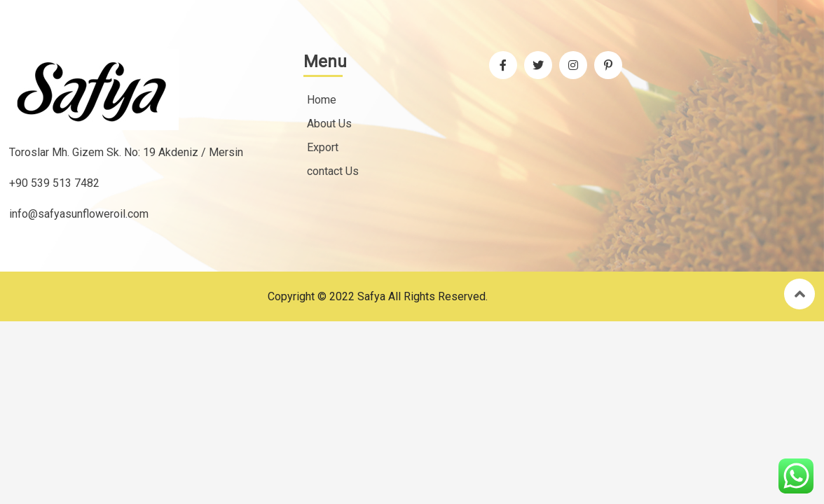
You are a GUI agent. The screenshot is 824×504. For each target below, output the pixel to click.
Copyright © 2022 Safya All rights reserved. (378, 296)
